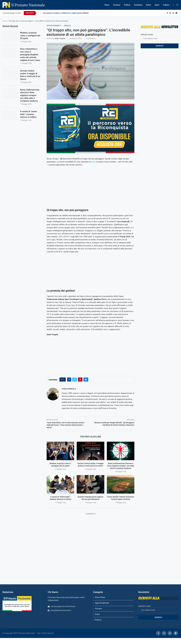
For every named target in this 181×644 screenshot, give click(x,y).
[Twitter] (170, 13)
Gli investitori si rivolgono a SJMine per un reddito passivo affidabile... (66, 13)
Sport (157, 5)
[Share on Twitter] (75, 380)
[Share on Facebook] (69, 380)
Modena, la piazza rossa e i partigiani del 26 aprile (30, 36)
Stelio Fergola (60, 38)
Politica (127, 5)
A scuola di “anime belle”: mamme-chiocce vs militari (29, 114)
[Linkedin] (176, 13)
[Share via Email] (86, 380)
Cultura (166, 5)
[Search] (177, 5)
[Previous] (38, 13)
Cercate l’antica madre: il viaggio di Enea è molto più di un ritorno (30, 75)
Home (5, 21)
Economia (138, 5)
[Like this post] (63, 380)
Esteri (149, 5)
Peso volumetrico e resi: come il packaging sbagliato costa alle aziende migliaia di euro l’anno (30, 55)
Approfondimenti (102, 603)
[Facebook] (167, 13)
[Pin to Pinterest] (80, 380)
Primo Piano (100, 597)
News (107, 5)
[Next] (41, 13)
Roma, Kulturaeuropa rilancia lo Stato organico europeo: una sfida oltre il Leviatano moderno (121, 466)
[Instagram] (173, 13)
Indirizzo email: (160, 37)
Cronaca (117, 5)
